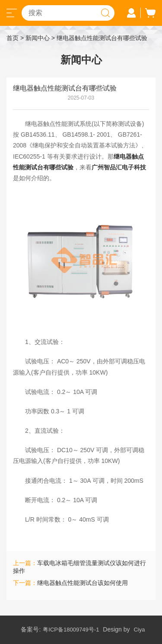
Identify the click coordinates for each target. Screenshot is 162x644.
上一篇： (79, 567)
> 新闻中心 (35, 38)
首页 (13, 38)
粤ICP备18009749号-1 (71, 630)
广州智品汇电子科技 (119, 167)
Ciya (139, 630)
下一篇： (70, 583)
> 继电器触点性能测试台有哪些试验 (99, 38)
